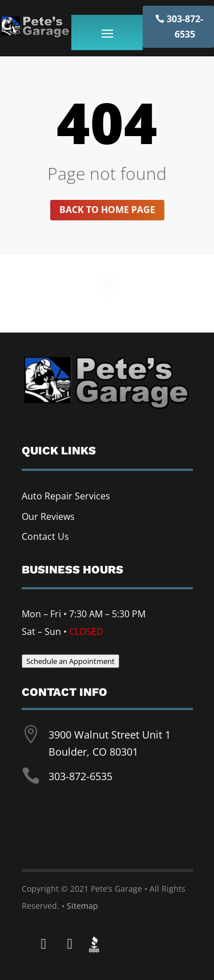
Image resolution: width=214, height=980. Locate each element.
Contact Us (45, 536)
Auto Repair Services (66, 496)
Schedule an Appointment (70, 661)
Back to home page (107, 210)
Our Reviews (48, 516)
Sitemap (82, 906)
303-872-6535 (185, 26)
